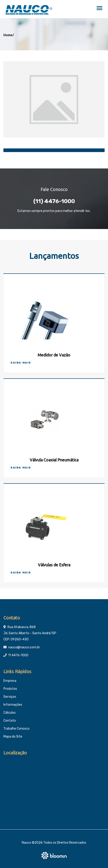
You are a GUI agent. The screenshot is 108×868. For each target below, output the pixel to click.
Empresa (10, 681)
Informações (13, 705)
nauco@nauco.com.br (24, 647)
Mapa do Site (13, 737)
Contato (10, 721)
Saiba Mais (21, 363)
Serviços (10, 697)
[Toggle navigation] (99, 9)
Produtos (10, 689)
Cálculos (10, 713)
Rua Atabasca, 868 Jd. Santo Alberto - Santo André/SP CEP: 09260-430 (30, 633)
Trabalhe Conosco (16, 729)
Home (8, 35)
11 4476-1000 (18, 655)
